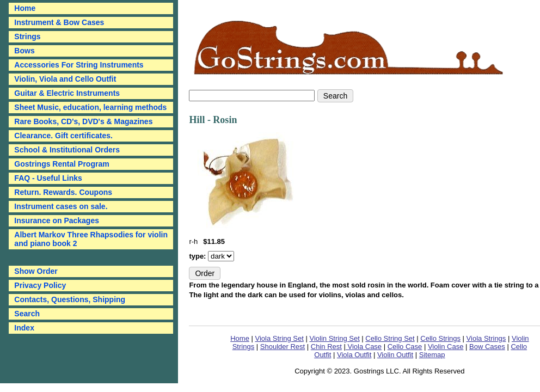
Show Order (36, 271)
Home (240, 338)
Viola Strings (486, 338)
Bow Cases (487, 347)
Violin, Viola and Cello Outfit (65, 79)
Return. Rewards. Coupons (63, 192)
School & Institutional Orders (67, 150)
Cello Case (405, 347)
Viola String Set (280, 338)
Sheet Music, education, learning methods (90, 107)
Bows (24, 51)
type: (198, 256)
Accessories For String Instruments (79, 65)
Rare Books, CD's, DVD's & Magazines (83, 121)
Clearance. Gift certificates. (63, 136)
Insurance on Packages (57, 220)
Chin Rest (326, 347)
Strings (27, 36)
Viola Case (364, 347)
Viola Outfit (354, 355)
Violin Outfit (395, 355)
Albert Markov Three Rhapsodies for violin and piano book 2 (91, 239)
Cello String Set (390, 338)
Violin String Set (334, 338)
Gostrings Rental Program (62, 164)
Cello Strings (440, 338)
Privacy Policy (40, 285)
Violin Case (446, 347)
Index (24, 328)
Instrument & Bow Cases (59, 22)
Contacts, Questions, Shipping (70, 299)
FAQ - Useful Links (48, 178)
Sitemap (432, 355)
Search (27, 314)
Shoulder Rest (283, 347)
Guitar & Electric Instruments (67, 93)
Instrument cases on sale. (61, 206)
